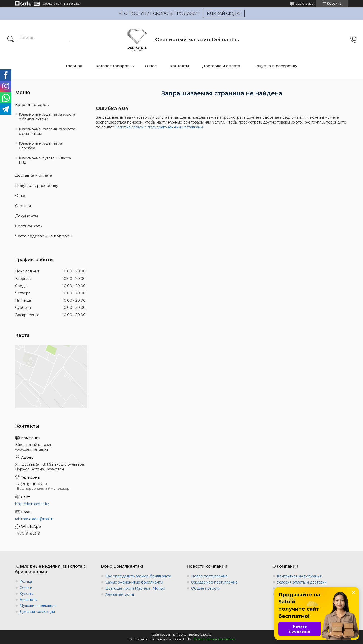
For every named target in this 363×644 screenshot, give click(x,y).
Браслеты (28, 600)
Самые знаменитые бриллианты (134, 582)
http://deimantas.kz (32, 504)
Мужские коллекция (38, 606)
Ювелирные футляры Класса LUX (45, 160)
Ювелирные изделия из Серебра (40, 146)
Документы (26, 216)
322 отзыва (305, 3)
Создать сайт (53, 4)
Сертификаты (29, 226)
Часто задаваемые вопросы (44, 236)
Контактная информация (299, 576)
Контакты (179, 66)
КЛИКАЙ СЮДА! (224, 13)
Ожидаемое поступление (214, 582)
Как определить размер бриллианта (138, 576)
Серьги (26, 588)
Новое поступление (209, 576)
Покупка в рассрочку (275, 66)
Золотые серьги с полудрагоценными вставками (159, 127)
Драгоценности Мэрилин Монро (135, 588)
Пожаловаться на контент (214, 639)
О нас (151, 66)
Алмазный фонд (120, 594)
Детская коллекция (37, 612)
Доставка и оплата (221, 66)
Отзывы (23, 206)
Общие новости (206, 588)
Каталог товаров (113, 66)
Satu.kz (206, 635)
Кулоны (26, 594)
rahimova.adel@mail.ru (35, 519)
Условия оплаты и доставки (302, 582)
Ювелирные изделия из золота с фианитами (47, 131)
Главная (74, 66)
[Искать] (11, 40)
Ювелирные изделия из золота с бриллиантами (47, 117)
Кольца (26, 581)
